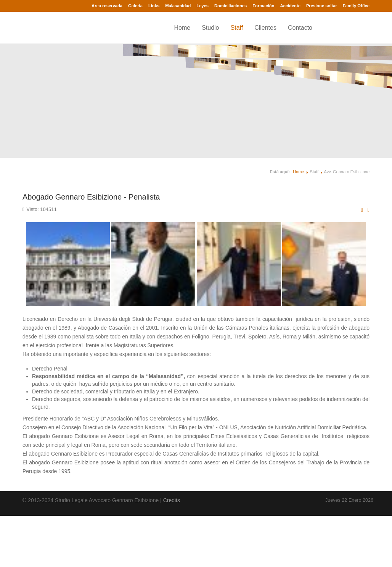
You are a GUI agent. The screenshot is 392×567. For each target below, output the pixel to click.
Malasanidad (178, 6)
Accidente (290, 6)
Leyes (202, 6)
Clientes (265, 28)
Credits (172, 500)
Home (182, 28)
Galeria (135, 6)
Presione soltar (322, 6)
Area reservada (107, 6)
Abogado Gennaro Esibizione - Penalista (91, 197)
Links (154, 6)
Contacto (300, 28)
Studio (210, 28)
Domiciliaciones (231, 6)
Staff (237, 28)
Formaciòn (263, 6)
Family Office (356, 6)
